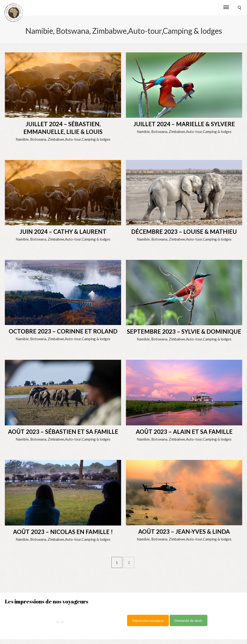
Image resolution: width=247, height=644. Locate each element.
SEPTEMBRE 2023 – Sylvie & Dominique (184, 331)
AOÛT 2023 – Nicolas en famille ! (63, 532)
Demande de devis (189, 620)
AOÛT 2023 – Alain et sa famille (184, 432)
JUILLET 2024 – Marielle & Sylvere (184, 124)
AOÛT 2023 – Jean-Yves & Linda (184, 531)
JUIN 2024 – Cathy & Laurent (63, 232)
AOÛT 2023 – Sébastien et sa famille (63, 432)
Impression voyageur (148, 620)
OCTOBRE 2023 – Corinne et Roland (63, 331)
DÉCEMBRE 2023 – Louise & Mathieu (184, 232)
